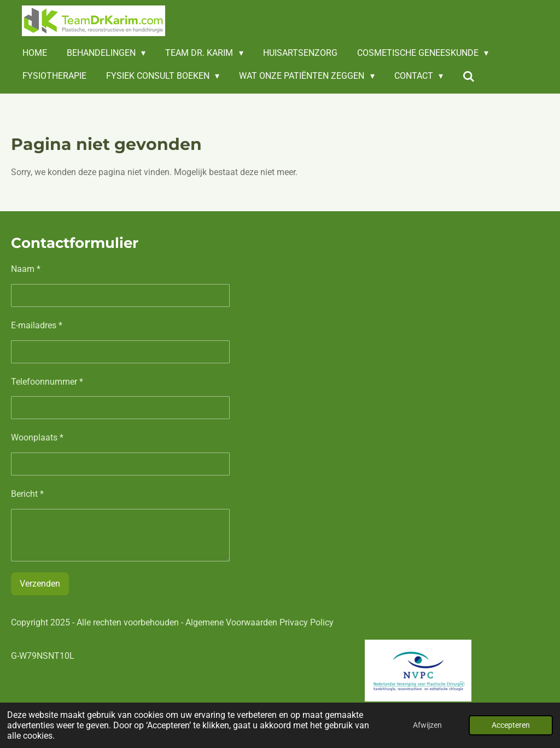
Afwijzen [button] (427, 725)
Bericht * (27, 494)
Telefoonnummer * (47, 382)
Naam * (26, 269)
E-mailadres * (37, 325)
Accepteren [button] (511, 725)
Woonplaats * (37, 438)
